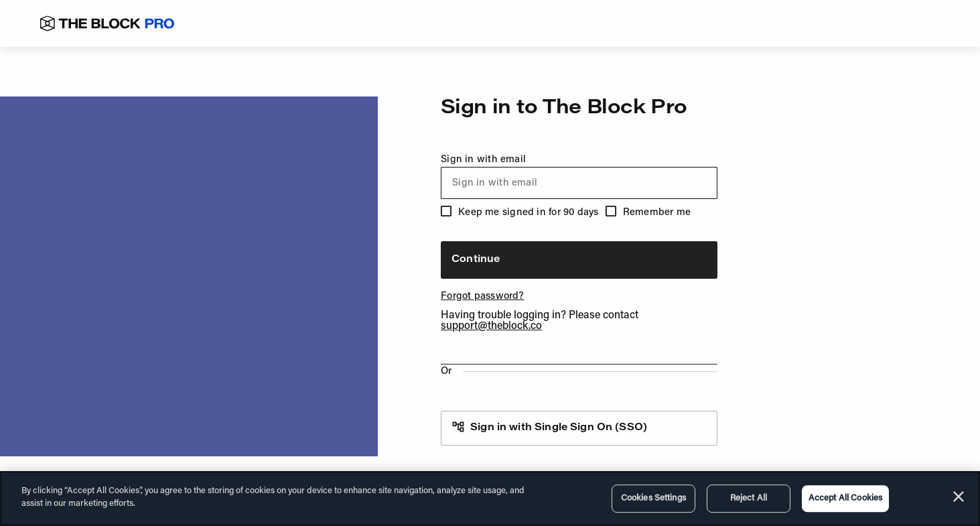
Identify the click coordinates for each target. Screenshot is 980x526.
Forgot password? (483, 297)
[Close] (959, 497)
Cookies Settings (653, 498)
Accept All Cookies (845, 498)
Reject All (749, 498)
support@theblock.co (491, 326)
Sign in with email (579, 177)
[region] (490, 499)
